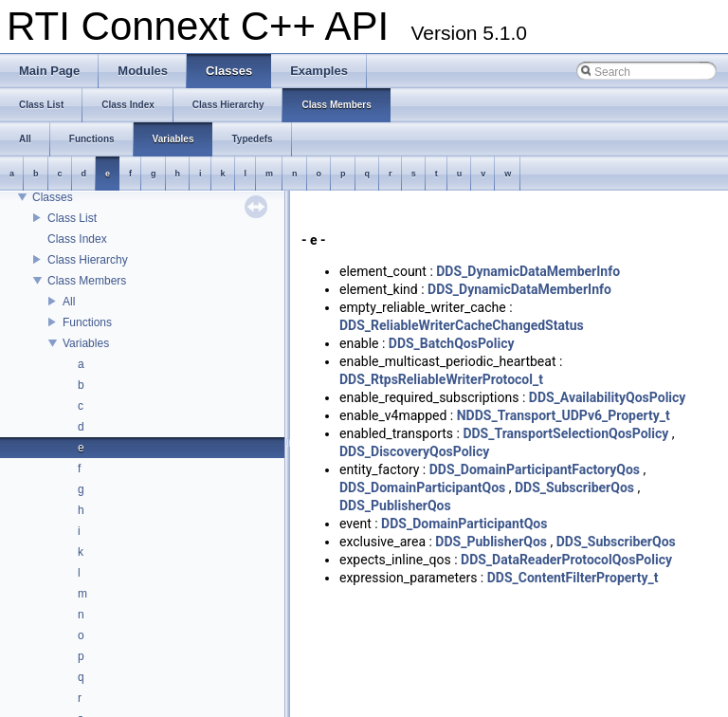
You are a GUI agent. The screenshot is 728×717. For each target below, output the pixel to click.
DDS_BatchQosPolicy (452, 343)
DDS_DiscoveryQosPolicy (414, 451)
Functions (87, 322)
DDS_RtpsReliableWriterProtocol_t (441, 379)
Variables (86, 343)
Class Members (87, 281)
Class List (72, 218)
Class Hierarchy (88, 260)
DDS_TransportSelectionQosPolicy (565, 433)
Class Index (77, 239)
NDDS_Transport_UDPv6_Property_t (564, 415)
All (69, 302)
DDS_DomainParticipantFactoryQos (535, 469)
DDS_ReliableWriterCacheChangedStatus (462, 325)
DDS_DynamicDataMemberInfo (528, 271)
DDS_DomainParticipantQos (422, 487)
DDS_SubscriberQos (574, 487)
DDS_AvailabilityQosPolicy (608, 397)
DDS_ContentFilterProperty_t (573, 578)
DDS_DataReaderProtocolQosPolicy (566, 560)
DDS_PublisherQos (395, 506)
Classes (53, 197)
